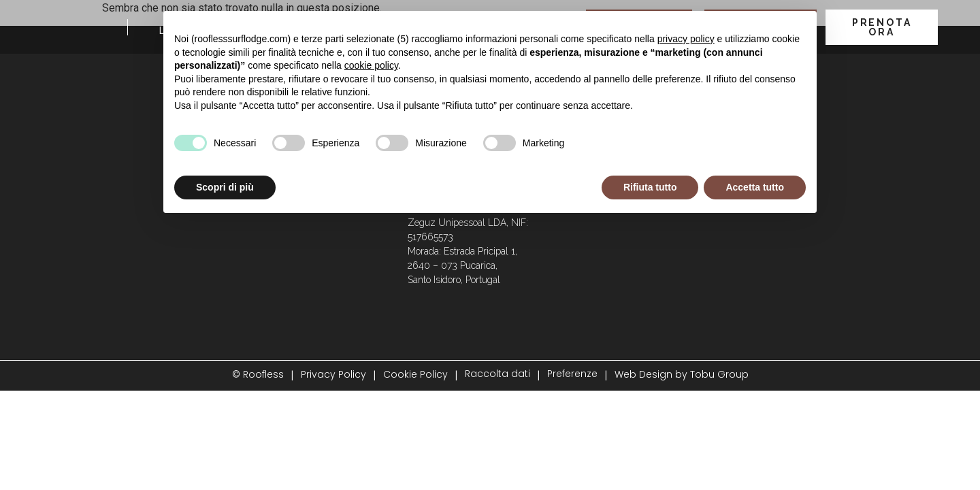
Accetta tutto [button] (755, 187)
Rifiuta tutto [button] (650, 187)
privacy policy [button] (686, 39)
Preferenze (572, 374)
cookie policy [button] (371, 65)
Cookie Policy (415, 374)
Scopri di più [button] (225, 187)
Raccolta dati (497, 374)
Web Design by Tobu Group (682, 374)
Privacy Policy (333, 374)
